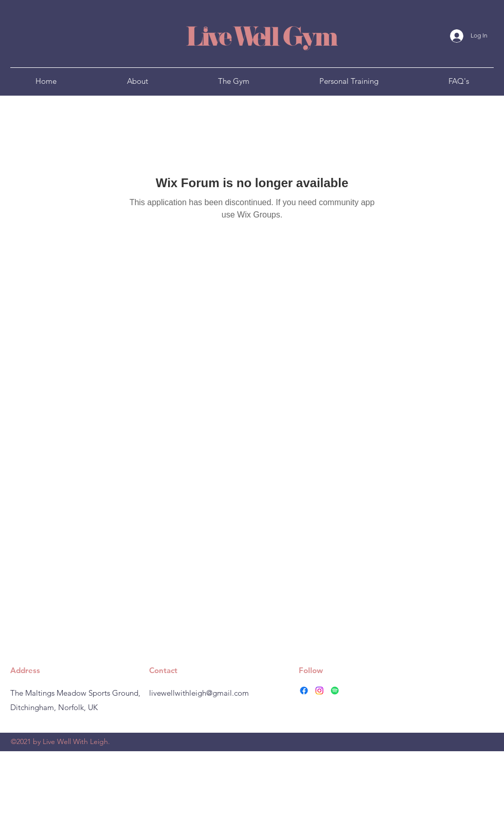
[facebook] (304, 691)
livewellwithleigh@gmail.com (199, 693)
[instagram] (319, 691)
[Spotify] (335, 691)
